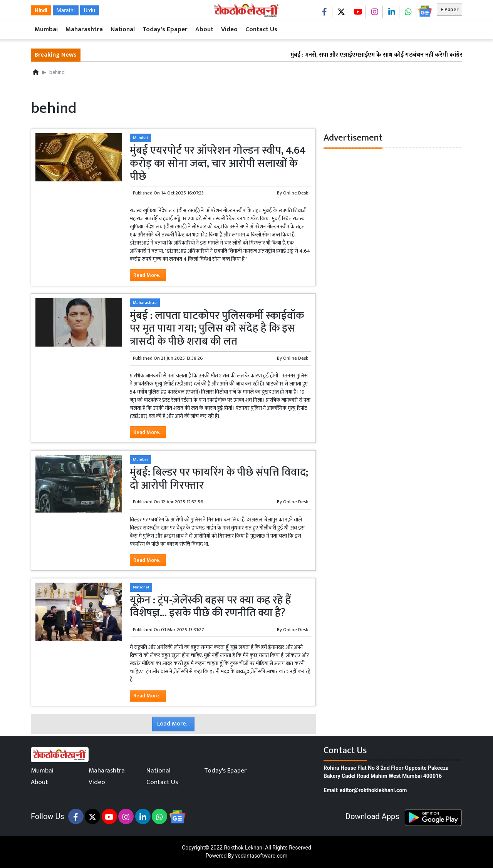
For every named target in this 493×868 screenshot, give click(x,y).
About (204, 29)
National (123, 29)
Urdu (90, 10)
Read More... (148, 275)
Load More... (173, 724)
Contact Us (261, 29)
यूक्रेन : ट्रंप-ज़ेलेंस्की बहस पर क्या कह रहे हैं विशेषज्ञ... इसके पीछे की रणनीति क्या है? (210, 607)
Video (229, 29)
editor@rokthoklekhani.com (373, 790)
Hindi (41, 10)
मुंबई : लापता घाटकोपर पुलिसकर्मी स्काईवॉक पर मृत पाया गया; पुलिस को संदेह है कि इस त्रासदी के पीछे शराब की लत (217, 328)
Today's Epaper (165, 29)
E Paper (449, 9)
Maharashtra (84, 29)
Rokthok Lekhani (244, 848)
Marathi (66, 10)
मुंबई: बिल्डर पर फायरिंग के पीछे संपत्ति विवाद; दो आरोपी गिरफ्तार (219, 479)
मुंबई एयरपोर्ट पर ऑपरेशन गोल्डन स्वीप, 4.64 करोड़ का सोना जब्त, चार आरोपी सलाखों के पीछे (218, 163)
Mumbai (46, 29)
